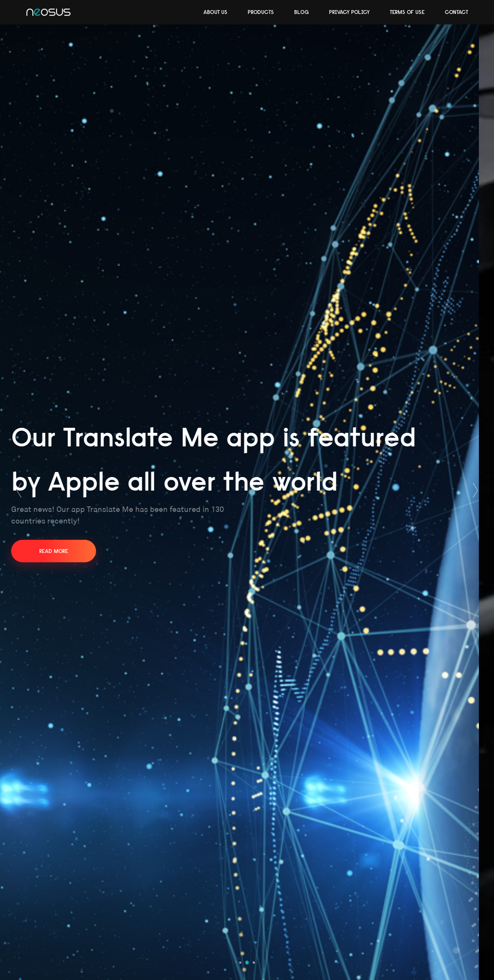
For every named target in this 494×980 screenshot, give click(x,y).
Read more (69, 551)
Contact (456, 12)
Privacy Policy (349, 12)
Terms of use (407, 12)
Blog (301, 12)
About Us (215, 12)
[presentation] (19, 490)
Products (261, 12)
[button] (240, 963)
